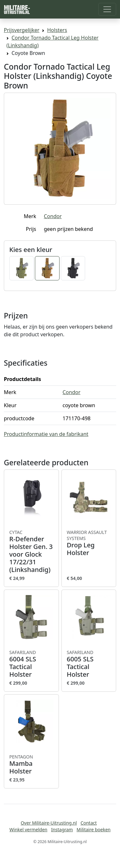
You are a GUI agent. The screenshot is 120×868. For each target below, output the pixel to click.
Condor (53, 216)
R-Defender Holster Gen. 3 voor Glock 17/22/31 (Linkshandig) (31, 552)
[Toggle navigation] (107, 9)
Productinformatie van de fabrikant (46, 434)
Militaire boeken (93, 830)
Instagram (62, 830)
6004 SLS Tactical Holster (31, 664)
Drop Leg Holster (89, 543)
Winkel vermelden (28, 830)
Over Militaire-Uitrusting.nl (49, 823)
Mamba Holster (31, 765)
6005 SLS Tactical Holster (89, 664)
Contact (89, 823)
